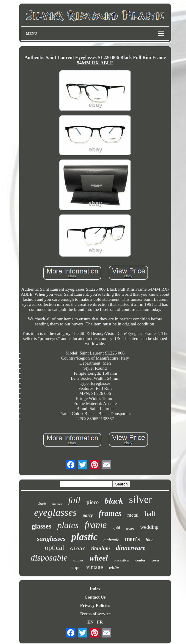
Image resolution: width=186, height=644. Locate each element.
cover (156, 560)
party (88, 515)
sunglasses (51, 538)
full (74, 500)
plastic (84, 537)
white (114, 568)
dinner (78, 560)
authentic (111, 540)
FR (100, 622)
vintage (94, 567)
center (141, 560)
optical (55, 548)
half (150, 514)
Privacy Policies (95, 605)
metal (133, 515)
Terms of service (95, 614)
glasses (41, 526)
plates (68, 525)
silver (141, 500)
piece (93, 502)
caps (76, 568)
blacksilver (122, 560)
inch (42, 504)
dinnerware (131, 548)
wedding (149, 527)
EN (90, 622)
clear (78, 549)
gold (116, 528)
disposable (49, 558)
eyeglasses (56, 512)
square (130, 529)
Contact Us (95, 597)
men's (132, 539)
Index (95, 589)
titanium (101, 548)
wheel (99, 558)
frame (96, 525)
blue (149, 540)
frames (110, 513)
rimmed (57, 504)
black (114, 501)
